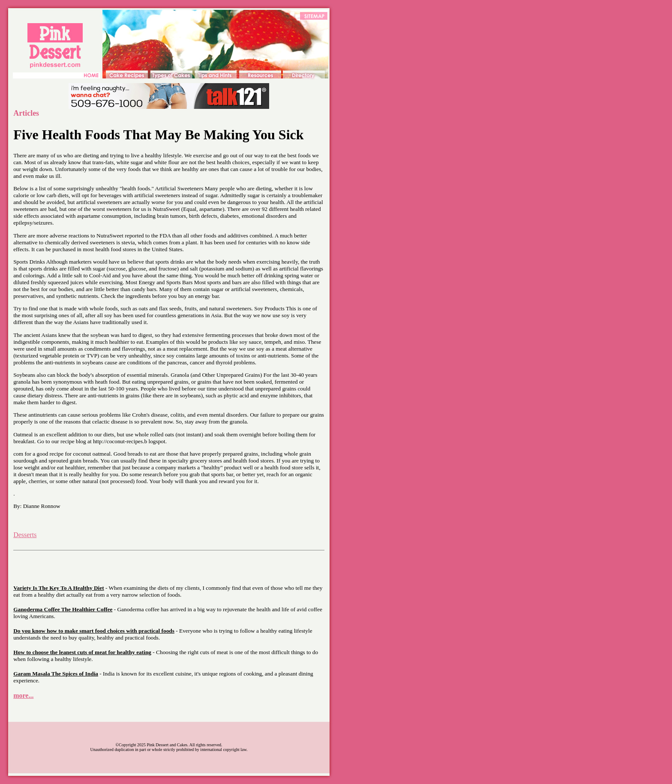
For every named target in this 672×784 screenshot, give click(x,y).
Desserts (25, 535)
